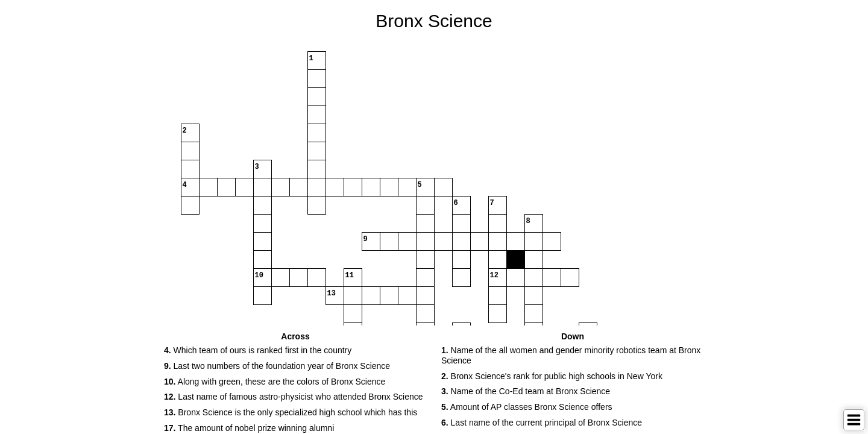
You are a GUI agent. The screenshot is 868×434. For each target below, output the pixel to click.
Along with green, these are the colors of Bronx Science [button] (275, 382)
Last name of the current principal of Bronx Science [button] (542, 423)
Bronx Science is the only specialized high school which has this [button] (291, 412)
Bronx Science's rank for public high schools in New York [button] (552, 376)
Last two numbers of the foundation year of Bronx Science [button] (277, 366)
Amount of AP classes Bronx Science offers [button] (527, 407)
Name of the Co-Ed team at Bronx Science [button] (526, 391)
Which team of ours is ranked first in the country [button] (258, 350)
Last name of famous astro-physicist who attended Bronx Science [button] (294, 397)
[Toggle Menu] (854, 420)
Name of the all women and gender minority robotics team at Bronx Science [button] (571, 355)
